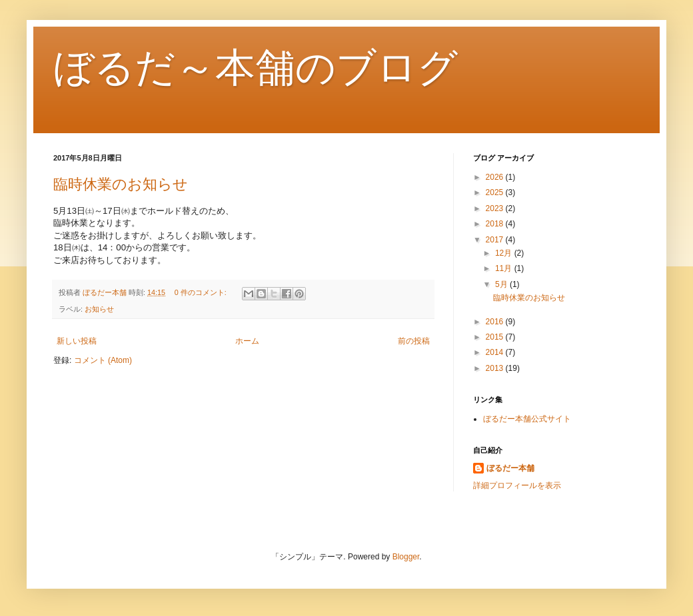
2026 (496, 177)
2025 (496, 192)
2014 (496, 352)
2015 (496, 337)
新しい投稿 (77, 341)
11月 (505, 268)
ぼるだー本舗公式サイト (527, 419)
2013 (496, 368)
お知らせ (99, 309)
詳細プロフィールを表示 (517, 485)
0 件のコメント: (202, 292)
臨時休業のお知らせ (121, 184)
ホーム (247, 341)
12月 (505, 253)
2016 (496, 322)
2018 (496, 224)
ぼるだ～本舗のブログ (256, 68)
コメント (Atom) (103, 360)
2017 (496, 240)
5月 (502, 284)
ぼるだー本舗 (510, 468)
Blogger (406, 557)
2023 (496, 208)
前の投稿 (414, 341)
